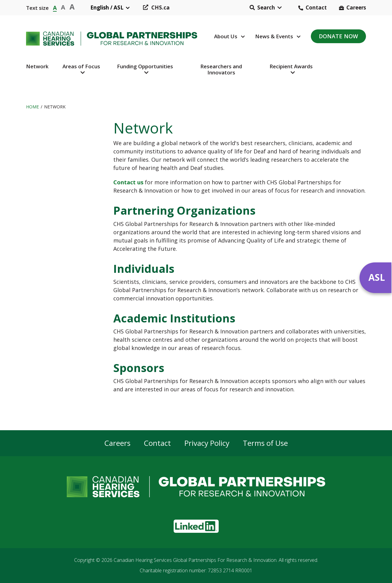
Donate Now (338, 36)
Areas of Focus (81, 66)
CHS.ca (160, 8)
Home (32, 107)
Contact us (128, 182)
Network (37, 66)
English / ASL (107, 8)
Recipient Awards (291, 66)
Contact (316, 8)
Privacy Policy (207, 443)
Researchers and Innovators (221, 69)
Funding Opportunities (145, 66)
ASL (377, 277)
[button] (266, 8)
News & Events (274, 36)
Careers (356, 8)
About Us (226, 36)
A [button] (55, 7)
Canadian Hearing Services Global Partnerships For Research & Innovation (195, 560)
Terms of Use (265, 443)
